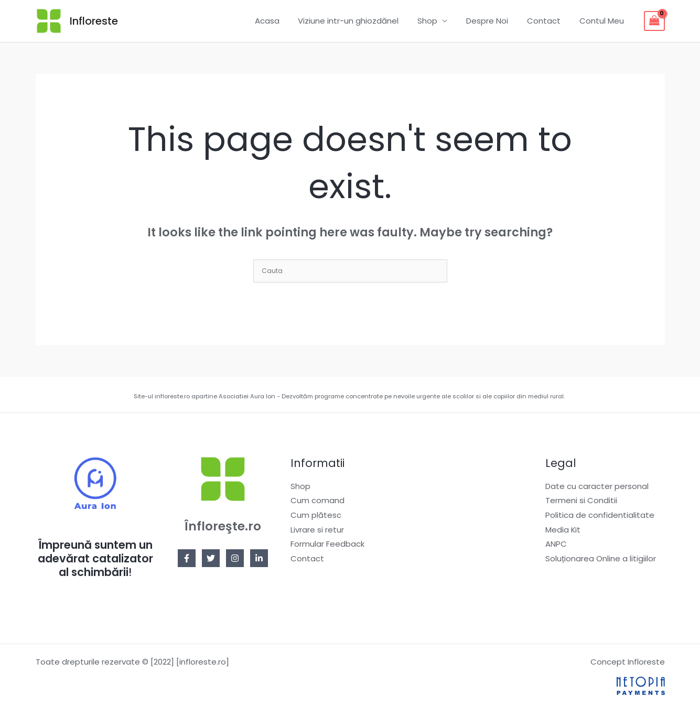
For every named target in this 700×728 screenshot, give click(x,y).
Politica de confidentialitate (600, 515)
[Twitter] (211, 558)
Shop (438, 21)
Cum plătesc (316, 515)
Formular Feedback (327, 544)
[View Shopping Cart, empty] (654, 21)
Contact (548, 21)
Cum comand (317, 501)
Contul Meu (603, 21)
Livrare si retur (317, 530)
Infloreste (94, 21)
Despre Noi (495, 21)
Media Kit (563, 530)
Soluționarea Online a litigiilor (601, 559)
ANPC (556, 544)
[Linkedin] (259, 558)
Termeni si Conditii (581, 501)
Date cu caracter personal (597, 486)
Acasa (284, 21)
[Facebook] (187, 558)
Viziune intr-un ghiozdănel (362, 21)
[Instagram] (235, 558)
